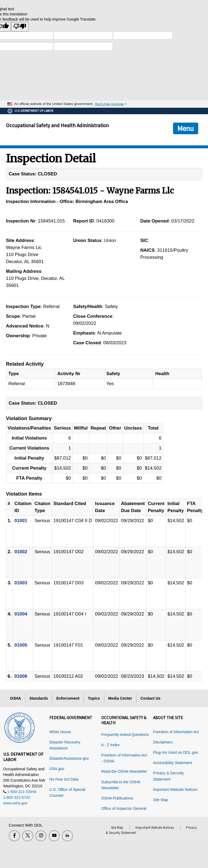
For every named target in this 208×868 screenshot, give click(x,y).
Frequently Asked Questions (125, 735)
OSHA (15, 698)
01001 (21, 521)
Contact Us (151, 698)
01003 (21, 583)
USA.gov (57, 769)
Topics (94, 698)
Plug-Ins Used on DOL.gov (176, 752)
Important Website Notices (175, 790)
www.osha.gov (15, 803)
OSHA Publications (117, 798)
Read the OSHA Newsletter (124, 771)
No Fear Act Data (64, 779)
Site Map (160, 800)
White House (60, 732)
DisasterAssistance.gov (69, 758)
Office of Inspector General (124, 808)
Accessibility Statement (173, 763)
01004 (21, 614)
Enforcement (68, 698)
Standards (38, 698)
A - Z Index (110, 745)
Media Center (120, 698)
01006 (21, 676)
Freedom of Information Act (176, 732)
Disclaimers (163, 742)
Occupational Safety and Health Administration (57, 125)
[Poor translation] (20, 27)
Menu (186, 128)
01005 (21, 645)
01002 (21, 552)
